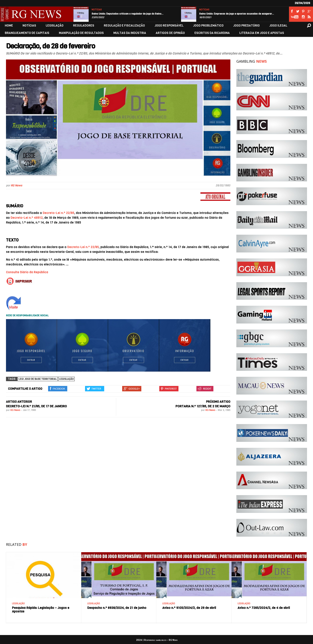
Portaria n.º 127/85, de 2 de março (203, 406)
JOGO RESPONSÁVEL (169, 26)
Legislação (66, 379)
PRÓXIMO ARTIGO (218, 402)
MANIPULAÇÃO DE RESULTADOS (81, 33)
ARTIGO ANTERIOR (19, 402)
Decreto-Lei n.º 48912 (27, 218)
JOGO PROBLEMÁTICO (208, 26)
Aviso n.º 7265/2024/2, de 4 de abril (264, 608)
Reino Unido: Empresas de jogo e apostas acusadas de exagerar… (237, 14)
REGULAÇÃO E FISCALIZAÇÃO (124, 26)
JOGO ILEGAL (278, 26)
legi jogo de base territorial (38, 379)
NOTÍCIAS (97, 10)
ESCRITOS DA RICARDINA (212, 33)
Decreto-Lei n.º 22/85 (58, 213)
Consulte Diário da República (27, 272)
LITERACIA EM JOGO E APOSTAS (262, 33)
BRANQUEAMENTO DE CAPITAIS (27, 33)
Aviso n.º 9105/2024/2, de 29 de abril (189, 608)
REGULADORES (84, 26)
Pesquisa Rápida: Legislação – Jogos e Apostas (41, 610)
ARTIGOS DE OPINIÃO (170, 33)
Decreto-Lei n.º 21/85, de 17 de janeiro (36, 406)
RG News (16, 185)
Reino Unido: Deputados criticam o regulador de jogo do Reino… (128, 14)
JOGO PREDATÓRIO (246, 26)
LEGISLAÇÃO (55, 26)
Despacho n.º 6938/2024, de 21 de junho (117, 608)
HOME (9, 26)
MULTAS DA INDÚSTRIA (130, 33)
